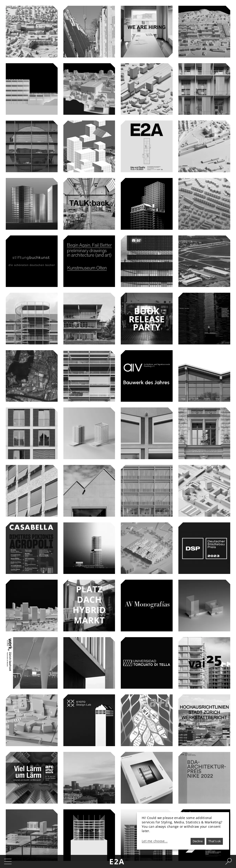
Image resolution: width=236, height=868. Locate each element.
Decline (198, 841)
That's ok (215, 841)
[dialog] (183, 831)
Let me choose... (155, 841)
